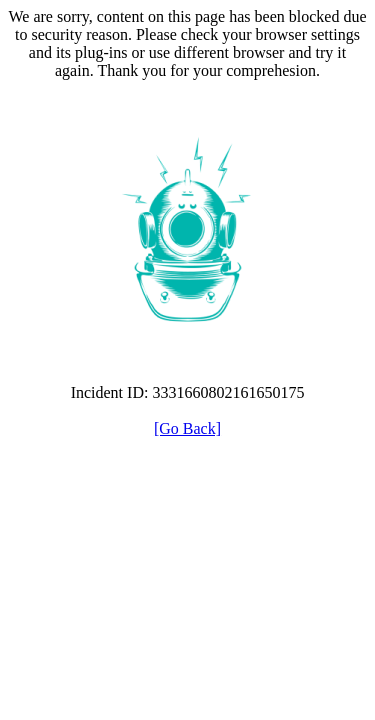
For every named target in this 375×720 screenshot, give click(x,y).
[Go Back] (187, 428)
